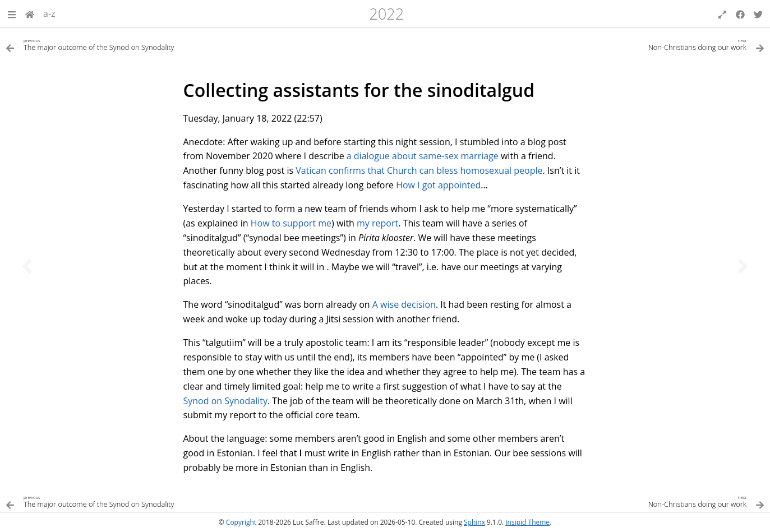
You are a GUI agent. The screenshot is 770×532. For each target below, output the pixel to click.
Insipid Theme (527, 522)
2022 (386, 14)
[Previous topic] (27, 266)
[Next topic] (743, 266)
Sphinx (474, 522)
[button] (12, 13)
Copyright (241, 522)
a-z (49, 13)
